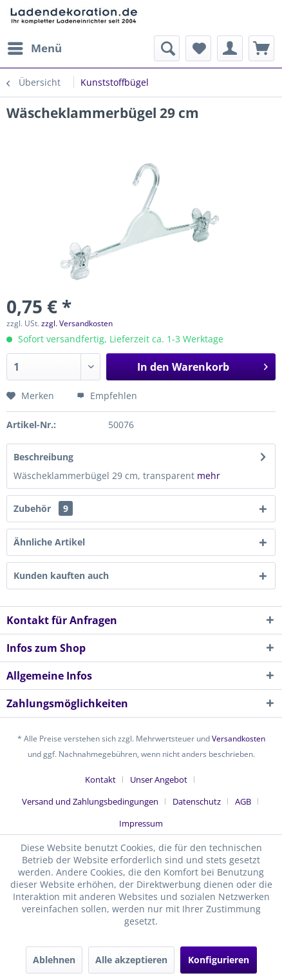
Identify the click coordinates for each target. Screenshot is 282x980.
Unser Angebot (159, 779)
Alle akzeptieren (131, 960)
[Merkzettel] (198, 48)
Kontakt (100, 779)
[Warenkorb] (261, 48)
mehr (209, 475)
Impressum (141, 823)
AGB (243, 801)
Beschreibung (43, 457)
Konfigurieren (219, 960)
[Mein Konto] (230, 48)
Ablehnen (54, 960)
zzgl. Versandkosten (77, 323)
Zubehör (43, 508)
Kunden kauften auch (61, 575)
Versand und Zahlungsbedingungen (90, 801)
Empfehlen (107, 396)
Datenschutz (197, 801)
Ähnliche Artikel (49, 542)
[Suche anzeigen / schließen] (167, 48)
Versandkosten (239, 739)
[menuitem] (34, 48)
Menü (35, 47)
